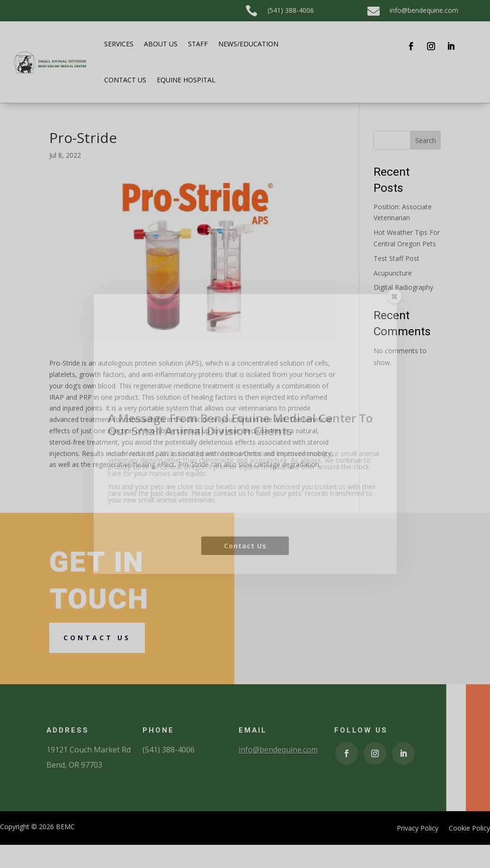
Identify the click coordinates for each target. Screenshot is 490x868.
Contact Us (245, 591)
